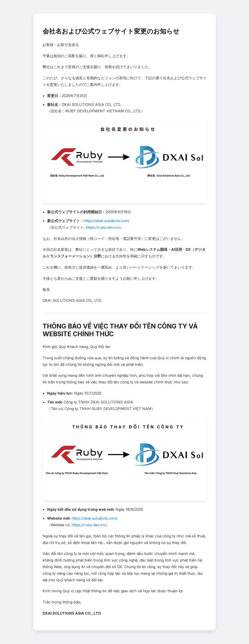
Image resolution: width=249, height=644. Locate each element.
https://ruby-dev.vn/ (103, 227)
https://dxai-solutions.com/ (107, 221)
